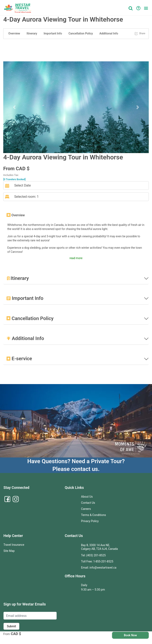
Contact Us (88, 503)
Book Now (130, 635)
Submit (12, 626)
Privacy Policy (90, 521)
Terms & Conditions (94, 515)
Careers (86, 509)
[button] (146, 8)
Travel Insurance (14, 545)
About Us (87, 497)
